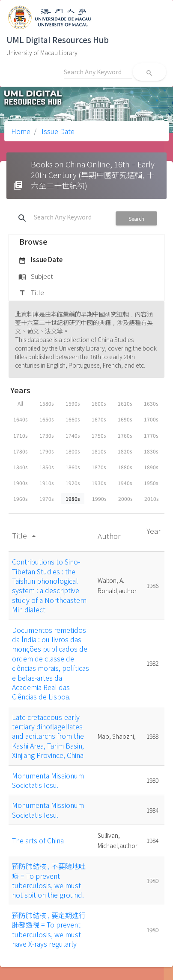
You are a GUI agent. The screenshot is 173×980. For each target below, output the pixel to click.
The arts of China (38, 840)
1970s (46, 499)
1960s (20, 499)
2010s (151, 499)
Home (21, 131)
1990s (99, 499)
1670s (99, 419)
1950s (151, 483)
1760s (125, 435)
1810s (99, 451)
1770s (151, 435)
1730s (46, 435)
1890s (151, 467)
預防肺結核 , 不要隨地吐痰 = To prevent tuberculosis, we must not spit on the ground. (49, 880)
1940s (125, 483)
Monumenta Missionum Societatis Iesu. (48, 780)
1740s (73, 435)
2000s (125, 499)
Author (110, 536)
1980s (73, 499)
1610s (125, 403)
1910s (46, 483)
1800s (73, 451)
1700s (151, 419)
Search (136, 218)
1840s (20, 467)
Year (154, 531)
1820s (125, 451)
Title (31, 293)
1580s (46, 403)
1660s (73, 419)
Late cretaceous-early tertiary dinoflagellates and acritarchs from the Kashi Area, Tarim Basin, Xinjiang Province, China (48, 736)
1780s (20, 451)
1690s (125, 419)
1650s (46, 419)
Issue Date (57, 131)
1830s (151, 451)
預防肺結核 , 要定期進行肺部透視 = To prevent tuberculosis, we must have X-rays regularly (49, 929)
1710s (20, 435)
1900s (20, 483)
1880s (125, 467)
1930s (99, 483)
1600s (99, 403)
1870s (99, 467)
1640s (20, 419)
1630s (151, 403)
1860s (73, 467)
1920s (73, 483)
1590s (73, 403)
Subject (36, 277)
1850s (46, 467)
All (20, 403)
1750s (99, 435)
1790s (46, 451)
